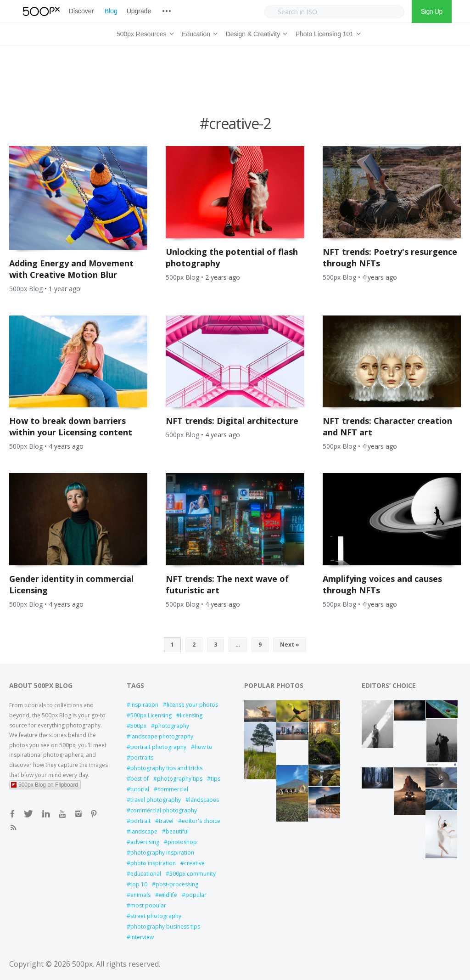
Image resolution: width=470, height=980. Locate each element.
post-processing (177, 884)
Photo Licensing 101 (327, 33)
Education (198, 33)
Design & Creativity (255, 33)
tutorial (140, 789)
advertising (145, 842)
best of (140, 779)
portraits (142, 758)
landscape (144, 831)
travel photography (156, 800)
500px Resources (144, 33)
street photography (156, 916)
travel (166, 821)
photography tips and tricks (166, 768)
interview (142, 937)
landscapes (204, 800)
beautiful (177, 831)
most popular (148, 905)
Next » (290, 645)
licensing (191, 715)
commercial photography (164, 810)
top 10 (139, 884)
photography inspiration (162, 853)
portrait (140, 821)
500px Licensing (151, 715)
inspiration (144, 705)
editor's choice (201, 821)
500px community (193, 874)
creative (194, 863)
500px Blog (26, 289)
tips (215, 779)
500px (138, 726)
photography (172, 726)
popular (196, 895)
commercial (173, 789)
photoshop (182, 842)
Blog (111, 11)
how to (204, 747)
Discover (81, 11)
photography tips (180, 779)
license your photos (192, 705)
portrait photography (158, 747)
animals (140, 895)
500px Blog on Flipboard (45, 785)
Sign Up (432, 11)
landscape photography (162, 736)
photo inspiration (153, 863)
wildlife (168, 895)
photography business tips (165, 926)
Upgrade (139, 11)
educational (146, 874)
